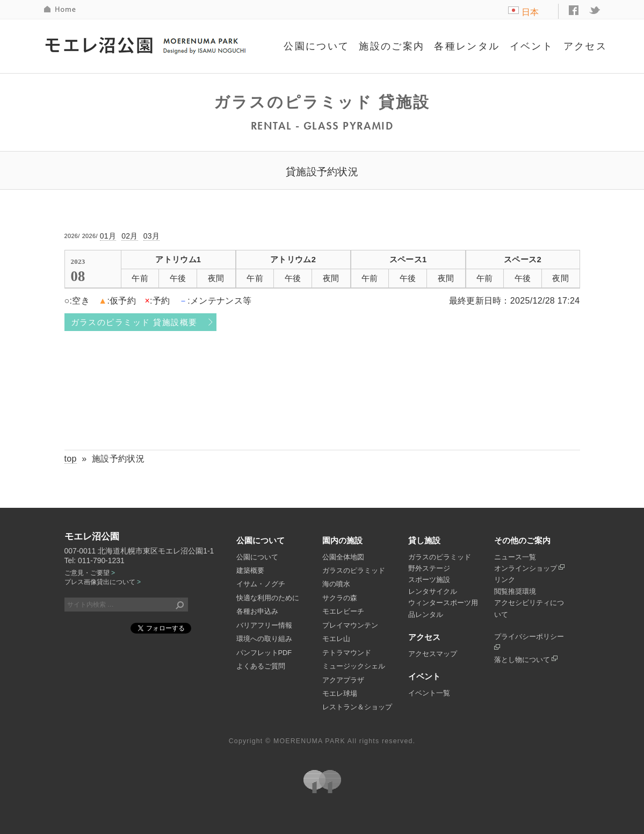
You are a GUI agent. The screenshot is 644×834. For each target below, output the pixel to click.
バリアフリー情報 (264, 625)
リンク (505, 580)
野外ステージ (429, 568)
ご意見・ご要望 (90, 573)
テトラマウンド (347, 653)
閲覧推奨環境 (515, 591)
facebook (574, 10)
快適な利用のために (268, 598)
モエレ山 (336, 639)
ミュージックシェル (354, 666)
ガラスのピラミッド (354, 570)
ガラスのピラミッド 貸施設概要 (134, 322)
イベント (532, 46)
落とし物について (526, 660)
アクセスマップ (433, 654)
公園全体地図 (343, 557)
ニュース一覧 (515, 557)
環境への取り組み (264, 639)
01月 (108, 236)
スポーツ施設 (429, 580)
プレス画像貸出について (103, 582)
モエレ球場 (340, 693)
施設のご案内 (392, 46)
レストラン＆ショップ (357, 707)
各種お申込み (257, 611)
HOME (61, 9)
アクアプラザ (343, 680)
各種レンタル (467, 46)
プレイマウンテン (350, 625)
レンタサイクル (433, 591)
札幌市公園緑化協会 (322, 782)
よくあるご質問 (261, 666)
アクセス (585, 46)
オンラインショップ (530, 568)
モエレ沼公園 (147, 45)
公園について (316, 46)
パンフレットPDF (264, 653)
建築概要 (250, 570)
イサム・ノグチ (261, 584)
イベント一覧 (429, 693)
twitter (595, 10)
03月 (152, 236)
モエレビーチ (343, 611)
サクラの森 (340, 598)
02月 (130, 236)
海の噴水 (336, 584)
